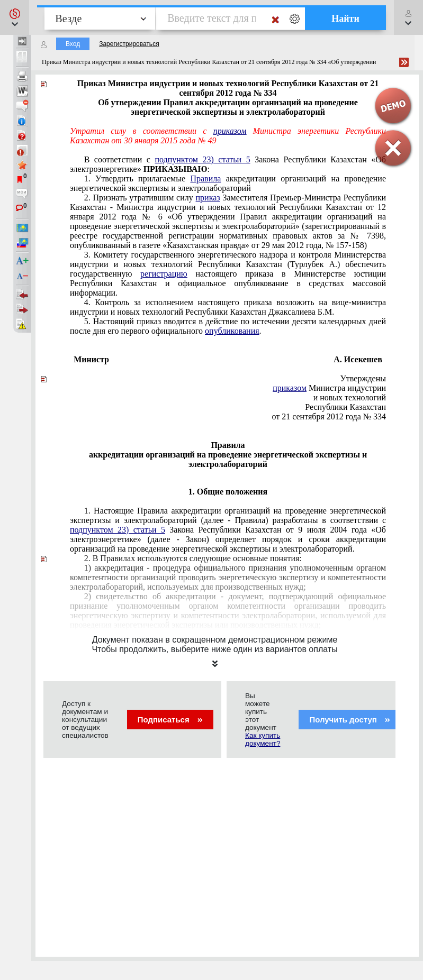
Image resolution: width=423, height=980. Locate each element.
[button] (15, 17)
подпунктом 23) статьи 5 (202, 159)
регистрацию (164, 274)
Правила (205, 178)
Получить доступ (350, 720)
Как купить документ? (263, 739)
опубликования (232, 331)
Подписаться (170, 720)
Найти (345, 19)
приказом (230, 131)
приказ (208, 198)
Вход (73, 44)
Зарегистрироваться (129, 44)
